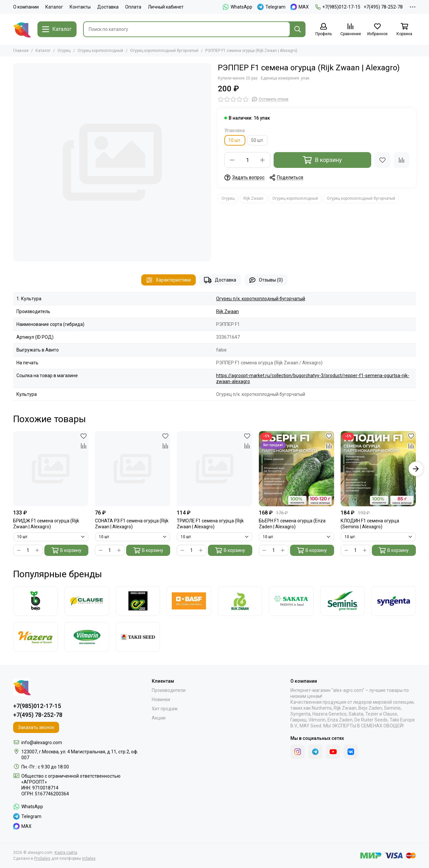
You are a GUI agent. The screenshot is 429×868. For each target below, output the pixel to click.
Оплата (133, 7)
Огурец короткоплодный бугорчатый (164, 51)
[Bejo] (35, 601)
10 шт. (235, 140)
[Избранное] (377, 30)
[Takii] (138, 637)
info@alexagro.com (42, 742)
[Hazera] (35, 637)
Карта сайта (66, 853)
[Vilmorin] (87, 637)
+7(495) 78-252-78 (383, 7)
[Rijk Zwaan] (240, 601)
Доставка (108, 7)
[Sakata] (291, 601)
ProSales (42, 858)
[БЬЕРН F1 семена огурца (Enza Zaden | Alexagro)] (296, 469)
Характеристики (169, 280)
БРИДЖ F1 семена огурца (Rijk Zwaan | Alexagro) (46, 524)
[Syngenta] (394, 601)
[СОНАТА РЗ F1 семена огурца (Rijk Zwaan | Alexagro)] (133, 469)
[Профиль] (324, 30)
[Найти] (298, 29)
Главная (21, 51)
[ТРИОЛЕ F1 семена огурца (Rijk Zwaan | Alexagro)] (214, 469)
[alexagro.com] (22, 29)
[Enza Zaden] (138, 601)
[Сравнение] (350, 30)
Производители (169, 690)
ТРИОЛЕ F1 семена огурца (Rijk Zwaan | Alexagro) (210, 524)
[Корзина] (404, 30)
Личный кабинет (166, 7)
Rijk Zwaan (253, 198)
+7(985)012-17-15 (338, 7)
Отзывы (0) (266, 280)
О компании (26, 7)
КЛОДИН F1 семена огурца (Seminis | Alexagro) (370, 524)
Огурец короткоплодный (100, 51)
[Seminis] (343, 601)
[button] (416, 469)
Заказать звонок (36, 727)
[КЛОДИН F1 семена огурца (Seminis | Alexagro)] (378, 469)
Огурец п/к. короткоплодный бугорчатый (261, 299)
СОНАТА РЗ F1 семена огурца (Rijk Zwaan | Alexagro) (132, 524)
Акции (159, 718)
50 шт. (258, 140)
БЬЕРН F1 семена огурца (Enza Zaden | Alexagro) (292, 524)
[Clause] (87, 601)
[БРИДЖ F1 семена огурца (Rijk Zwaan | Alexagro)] (51, 469)
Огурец (64, 51)
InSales (89, 858)
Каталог (54, 7)
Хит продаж (165, 709)
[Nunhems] (189, 601)
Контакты (80, 7)
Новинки (161, 699)
